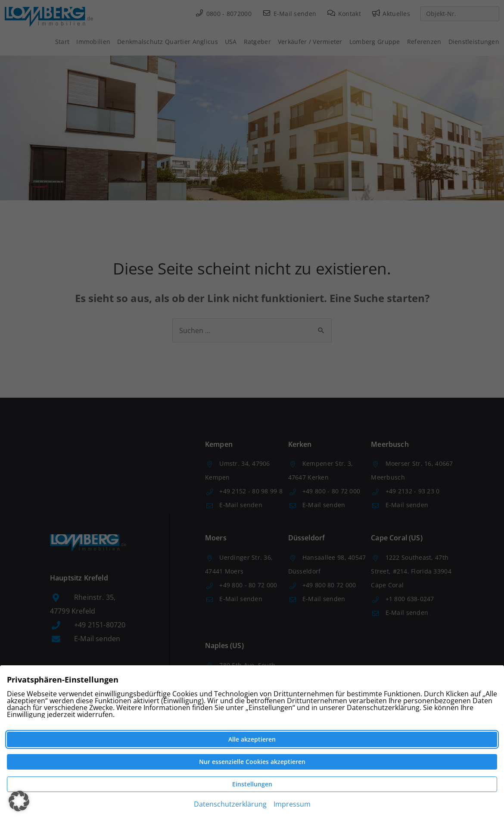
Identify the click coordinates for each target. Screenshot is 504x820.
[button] (19, 801)
